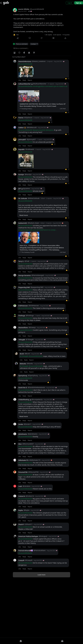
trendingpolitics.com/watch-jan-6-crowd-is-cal (43, 113)
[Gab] (6, 3)
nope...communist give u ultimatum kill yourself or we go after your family (41, 424)
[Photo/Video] (14, 53)
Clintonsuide (25, 436)
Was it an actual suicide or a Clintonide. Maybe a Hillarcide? (40, 585)
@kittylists (50, 155)
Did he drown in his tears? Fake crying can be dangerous (43, 621)
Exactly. (28, 494)
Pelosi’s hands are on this (35, 546)
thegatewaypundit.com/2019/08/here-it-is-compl (37, 287)
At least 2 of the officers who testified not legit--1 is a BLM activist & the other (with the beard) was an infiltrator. (41, 534)
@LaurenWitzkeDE (25, 64)
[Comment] (30, 38)
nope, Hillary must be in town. (43, 413)
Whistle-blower (31, 248)
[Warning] (29, 53)
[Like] (18, 38)
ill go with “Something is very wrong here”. (40, 157)
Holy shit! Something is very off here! (40, 484)
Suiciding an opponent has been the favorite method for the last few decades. (42, 285)
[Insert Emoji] (19, 53)
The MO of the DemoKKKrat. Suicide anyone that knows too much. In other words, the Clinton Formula (42, 521)
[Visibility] (24, 53)
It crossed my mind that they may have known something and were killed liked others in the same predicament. (43, 336)
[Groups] (62, 641)
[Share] (65, 38)
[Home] (21, 641)
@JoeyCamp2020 (39, 155)
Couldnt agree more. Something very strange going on (43, 388)
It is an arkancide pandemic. (36, 167)
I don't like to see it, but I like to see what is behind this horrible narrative (42, 448)
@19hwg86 (24, 413)
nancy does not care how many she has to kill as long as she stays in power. (43, 376)
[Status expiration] (34, 53)
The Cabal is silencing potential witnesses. (41, 365)
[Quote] (53, 38)
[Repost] (41, 38)
